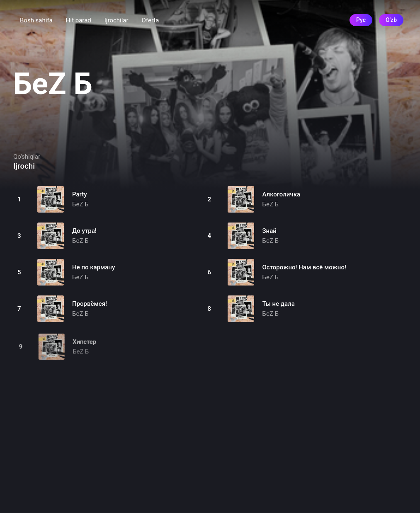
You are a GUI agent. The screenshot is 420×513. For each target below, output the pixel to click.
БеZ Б (80, 204)
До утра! (84, 231)
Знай (269, 231)
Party (80, 194)
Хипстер (85, 346)
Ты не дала (279, 304)
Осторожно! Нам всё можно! (304, 267)
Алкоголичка (281, 194)
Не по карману (93, 267)
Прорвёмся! (90, 304)
